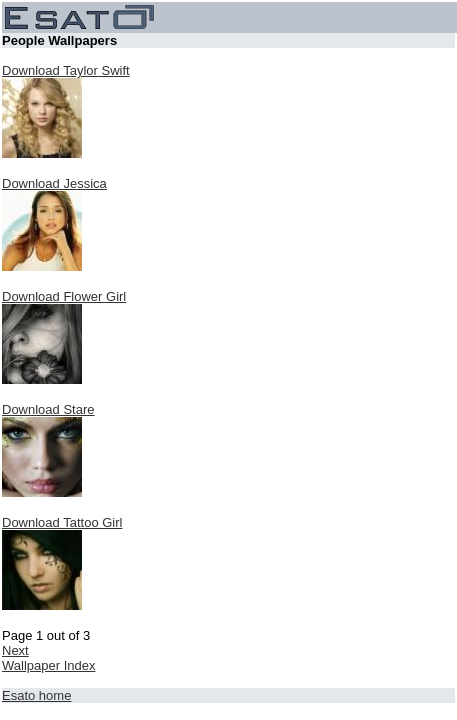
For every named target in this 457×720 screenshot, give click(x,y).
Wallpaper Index (48, 665)
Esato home (36, 695)
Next (15, 650)
